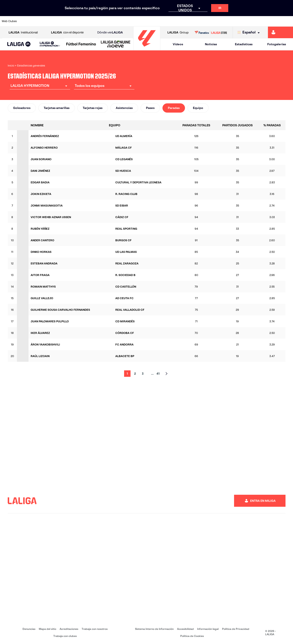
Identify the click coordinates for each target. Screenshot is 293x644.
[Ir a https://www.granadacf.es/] (138, 21)
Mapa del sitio (47, 629)
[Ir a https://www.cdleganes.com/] (101, 21)
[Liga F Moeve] (81, 44)
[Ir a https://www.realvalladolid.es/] (263, 21)
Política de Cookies (192, 636)
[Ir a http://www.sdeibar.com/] (238, 21)
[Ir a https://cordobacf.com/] (126, 21)
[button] (19, 44)
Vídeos (178, 44)
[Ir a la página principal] (147, 48)
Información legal (208, 629)
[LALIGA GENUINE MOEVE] (116, 44)
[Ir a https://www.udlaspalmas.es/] (176, 21)
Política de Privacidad (236, 629)
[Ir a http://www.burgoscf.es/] (51, 21)
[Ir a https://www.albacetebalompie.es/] (26, 21)
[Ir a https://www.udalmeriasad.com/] (38, 21)
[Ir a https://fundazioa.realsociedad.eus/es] (288, 21)
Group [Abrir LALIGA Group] (178, 32)
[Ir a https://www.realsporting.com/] (213, 21)
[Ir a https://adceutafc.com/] (88, 21)
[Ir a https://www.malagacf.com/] (151, 21)
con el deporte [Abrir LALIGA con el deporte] (67, 32)
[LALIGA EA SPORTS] (19, 44)
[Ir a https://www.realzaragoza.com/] (226, 21)
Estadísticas (244, 44)
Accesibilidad (185, 629)
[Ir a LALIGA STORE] (211, 32)
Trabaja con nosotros (95, 629)
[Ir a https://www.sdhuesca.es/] (251, 21)
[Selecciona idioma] (250, 32)
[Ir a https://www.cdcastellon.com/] (76, 21)
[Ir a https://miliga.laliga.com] (280, 32)
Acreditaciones (69, 629)
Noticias (211, 44)
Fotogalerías (277, 44)
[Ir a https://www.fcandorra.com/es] (276, 21)
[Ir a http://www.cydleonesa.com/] (113, 21)
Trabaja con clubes (65, 636)
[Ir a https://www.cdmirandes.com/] (163, 21)
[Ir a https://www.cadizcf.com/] (63, 21)
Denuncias (29, 629)
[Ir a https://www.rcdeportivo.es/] (201, 21)
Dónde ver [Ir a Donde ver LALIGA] (110, 32)
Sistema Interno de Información (154, 629)
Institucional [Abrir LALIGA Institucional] (23, 32)
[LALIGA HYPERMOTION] (50, 44)
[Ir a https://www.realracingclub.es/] (188, 21)
